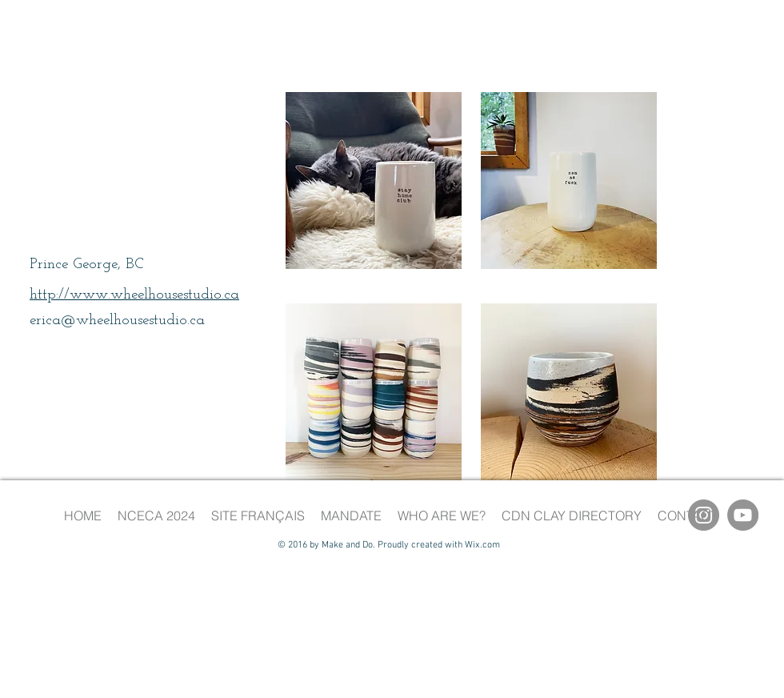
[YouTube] (743, 515)
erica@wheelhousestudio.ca (117, 321)
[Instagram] (704, 515)
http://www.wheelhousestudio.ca (134, 295)
